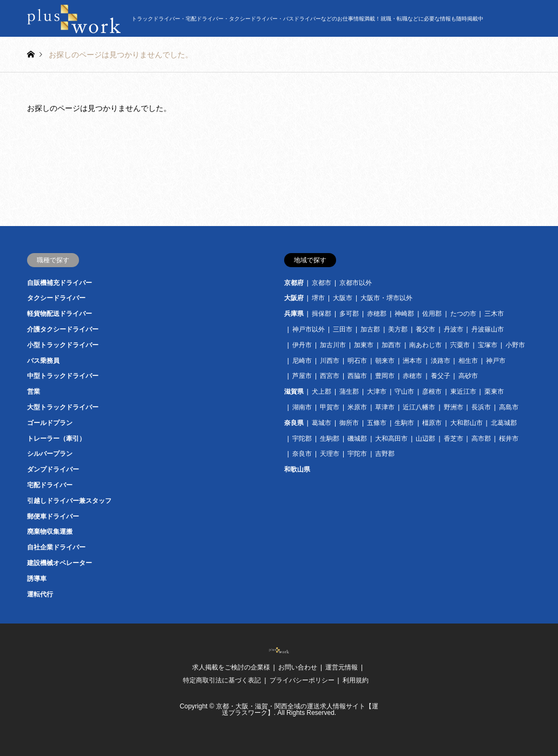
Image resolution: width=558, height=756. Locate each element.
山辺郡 (425, 439)
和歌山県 (297, 469)
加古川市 (333, 345)
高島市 (509, 407)
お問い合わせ (298, 667)
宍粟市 (460, 345)
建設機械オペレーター (60, 563)
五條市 (377, 423)
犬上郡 (321, 392)
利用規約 (356, 680)
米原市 (357, 407)
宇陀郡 (302, 439)
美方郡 (398, 329)
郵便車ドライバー (53, 516)
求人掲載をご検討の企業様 (231, 667)
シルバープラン (50, 454)
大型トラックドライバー (63, 407)
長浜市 (481, 407)
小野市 (515, 345)
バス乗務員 (43, 361)
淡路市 (441, 361)
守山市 (404, 392)
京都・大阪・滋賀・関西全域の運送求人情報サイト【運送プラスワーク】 (297, 709)
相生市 (468, 361)
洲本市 (412, 361)
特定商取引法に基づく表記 (222, 680)
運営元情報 (342, 667)
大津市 (377, 392)
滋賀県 (294, 392)
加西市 (391, 345)
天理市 (330, 454)
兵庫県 (294, 314)
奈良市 (302, 454)
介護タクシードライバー (63, 329)
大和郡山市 (467, 423)
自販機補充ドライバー (60, 283)
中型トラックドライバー (63, 376)
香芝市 (454, 439)
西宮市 (330, 376)
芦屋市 (302, 376)
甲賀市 (330, 407)
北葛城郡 (504, 423)
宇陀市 (357, 454)
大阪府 (294, 298)
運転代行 (40, 594)
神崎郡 (404, 314)
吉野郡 (385, 454)
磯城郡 (357, 439)
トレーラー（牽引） (56, 439)
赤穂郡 (377, 314)
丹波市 (454, 329)
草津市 (385, 407)
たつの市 (463, 314)
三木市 (494, 314)
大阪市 (343, 298)
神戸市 (496, 361)
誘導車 (37, 579)
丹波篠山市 (488, 329)
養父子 (441, 376)
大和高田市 (391, 439)
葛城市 (321, 423)
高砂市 (468, 376)
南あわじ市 (425, 345)
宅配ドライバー (50, 485)
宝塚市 (488, 345)
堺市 (318, 298)
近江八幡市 (419, 407)
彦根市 (432, 392)
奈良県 (294, 423)
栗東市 (494, 392)
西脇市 (357, 376)
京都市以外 (356, 283)
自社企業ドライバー (56, 547)
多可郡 (349, 314)
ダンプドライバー (53, 469)
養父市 (425, 329)
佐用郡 (432, 314)
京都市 (321, 283)
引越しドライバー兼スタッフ (69, 501)
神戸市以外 (308, 329)
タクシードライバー (56, 298)
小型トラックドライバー (63, 345)
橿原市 (432, 423)
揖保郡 (321, 314)
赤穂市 (412, 376)
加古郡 (370, 329)
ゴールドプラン (50, 423)
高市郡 (481, 439)
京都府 (294, 283)
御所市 (349, 423)
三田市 (343, 329)
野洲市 (454, 407)
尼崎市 (302, 361)
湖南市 (302, 407)
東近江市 (463, 392)
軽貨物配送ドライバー (60, 314)
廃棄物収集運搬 (50, 532)
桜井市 (509, 439)
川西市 (330, 361)
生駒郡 (330, 439)
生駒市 (404, 423)
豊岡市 (385, 376)
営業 (34, 392)
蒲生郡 (349, 392)
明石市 (357, 361)
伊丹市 (302, 345)
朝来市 (385, 361)
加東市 (364, 345)
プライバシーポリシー (302, 680)
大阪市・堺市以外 (386, 298)
